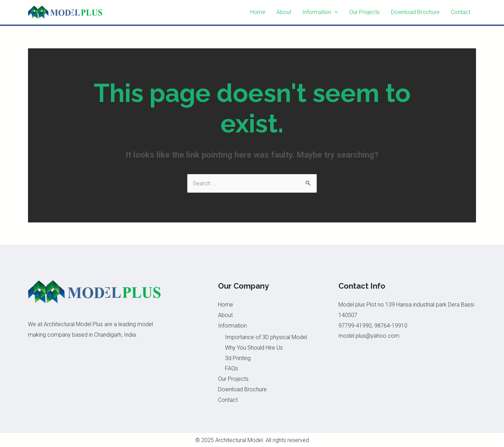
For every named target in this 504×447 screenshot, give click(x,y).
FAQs (232, 368)
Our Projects (365, 12)
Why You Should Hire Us (254, 348)
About (284, 12)
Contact (461, 12)
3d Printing (238, 358)
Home (258, 12)
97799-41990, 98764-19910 (373, 326)
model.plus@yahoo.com (369, 336)
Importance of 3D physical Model (266, 337)
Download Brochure (415, 12)
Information (317, 12)
